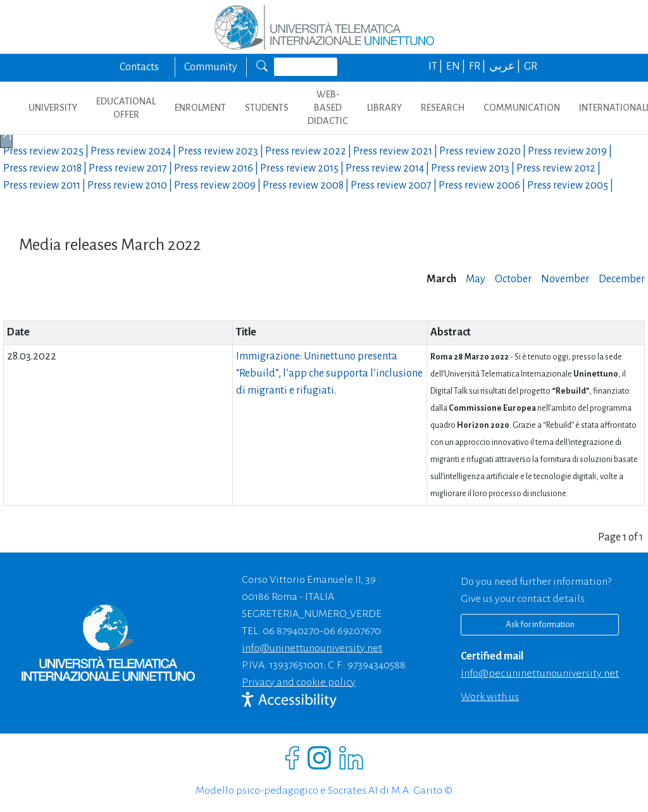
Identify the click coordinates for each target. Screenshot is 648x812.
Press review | (47, 151)
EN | (457, 66)
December (622, 279)
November (565, 279)
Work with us (490, 697)
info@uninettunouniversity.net (312, 648)
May (476, 279)
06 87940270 (291, 631)
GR (531, 66)
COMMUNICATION (522, 108)
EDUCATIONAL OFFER (126, 108)
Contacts (139, 67)
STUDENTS (267, 108)
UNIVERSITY (53, 108)
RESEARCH (443, 108)
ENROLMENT (200, 108)
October (513, 279)
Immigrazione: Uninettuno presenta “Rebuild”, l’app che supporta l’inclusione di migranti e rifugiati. (329, 373)
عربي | (506, 66)
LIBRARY (384, 108)
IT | (436, 66)
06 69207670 (352, 631)
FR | (478, 66)
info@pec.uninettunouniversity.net (540, 673)
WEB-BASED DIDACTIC (328, 108)
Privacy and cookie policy (299, 682)
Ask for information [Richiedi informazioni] (540, 624)
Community (211, 67)
